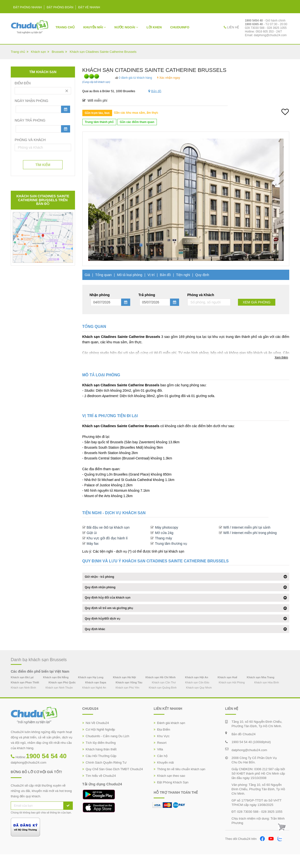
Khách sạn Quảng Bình (163, 701)
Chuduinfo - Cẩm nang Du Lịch (107, 750)
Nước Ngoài (126, 27)
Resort (162, 756)
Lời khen (154, 27)
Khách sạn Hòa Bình (267, 696)
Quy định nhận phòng (104, 590)
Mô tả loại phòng (130, 275)
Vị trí (151, 275)
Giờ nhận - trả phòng (103, 578)
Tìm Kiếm (43, 165)
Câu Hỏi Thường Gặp (101, 769)
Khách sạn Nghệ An (94, 701)
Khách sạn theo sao (171, 789)
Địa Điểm (164, 743)
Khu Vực (163, 750)
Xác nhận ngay (169, 78)
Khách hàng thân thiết (101, 763)
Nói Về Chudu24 (97, 736)
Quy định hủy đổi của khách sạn (112, 603)
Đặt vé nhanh (89, 7)
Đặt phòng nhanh (27, 7)
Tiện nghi (183, 275)
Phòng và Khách (30, 140)
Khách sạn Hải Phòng (232, 696)
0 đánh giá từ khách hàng (134, 78)
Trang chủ (65, 27)
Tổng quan (104, 275)
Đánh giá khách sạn (171, 736)
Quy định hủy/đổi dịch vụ (107, 629)
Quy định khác (98, 641)
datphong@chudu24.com (270, 35)
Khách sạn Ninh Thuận (59, 701)
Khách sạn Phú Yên (127, 701)
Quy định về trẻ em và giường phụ (114, 616)
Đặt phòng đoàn (60, 7)
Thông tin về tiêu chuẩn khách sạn (181, 783)
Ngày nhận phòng (32, 101)
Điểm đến (23, 83)
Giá (87, 275)
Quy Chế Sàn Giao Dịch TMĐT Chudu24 (114, 783)
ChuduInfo (180, 27)
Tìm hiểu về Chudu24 (101, 789)
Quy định (202, 275)
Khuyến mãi (95, 27)
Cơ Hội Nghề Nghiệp (100, 743)
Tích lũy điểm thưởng (101, 756)
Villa (160, 763)
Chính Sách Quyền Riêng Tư (106, 776)
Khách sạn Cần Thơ (164, 696)
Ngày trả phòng (30, 120)
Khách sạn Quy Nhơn (199, 701)
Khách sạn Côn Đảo (197, 696)
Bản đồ (165, 275)
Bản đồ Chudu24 (244, 748)
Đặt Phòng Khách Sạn (173, 796)
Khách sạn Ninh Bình (23, 701)
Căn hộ (162, 769)
